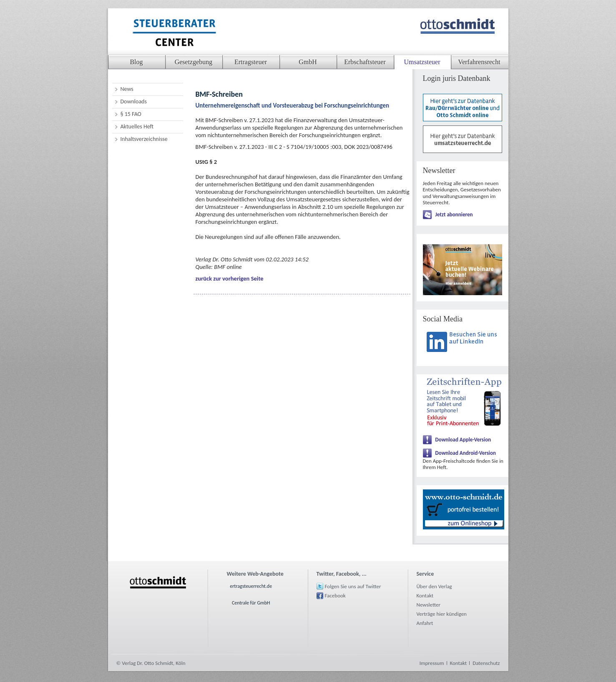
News (127, 89)
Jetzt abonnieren (454, 214)
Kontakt (425, 595)
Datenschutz (486, 663)
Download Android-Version (466, 453)
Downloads (134, 102)
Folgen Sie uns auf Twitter (353, 586)
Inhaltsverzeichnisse (144, 139)
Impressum (432, 663)
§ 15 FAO (131, 114)
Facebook (335, 595)
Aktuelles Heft (137, 127)
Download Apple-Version (463, 440)
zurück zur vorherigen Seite (230, 278)
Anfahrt (425, 623)
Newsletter (429, 605)
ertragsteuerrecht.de (251, 586)
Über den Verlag (434, 586)
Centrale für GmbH (251, 603)
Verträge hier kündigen (442, 614)
